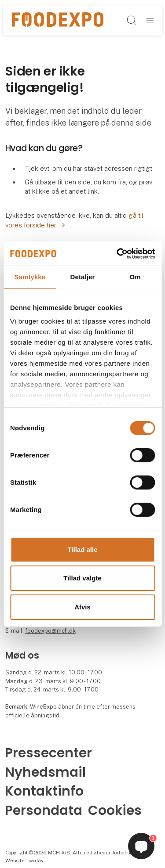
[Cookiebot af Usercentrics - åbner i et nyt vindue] (117, 253)
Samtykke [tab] (30, 277)
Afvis (82, 607)
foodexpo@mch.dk (50, 631)
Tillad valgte (82, 578)
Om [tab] (135, 277)
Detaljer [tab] (83, 277)
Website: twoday (24, 861)
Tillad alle (82, 549)
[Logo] (58, 20)
